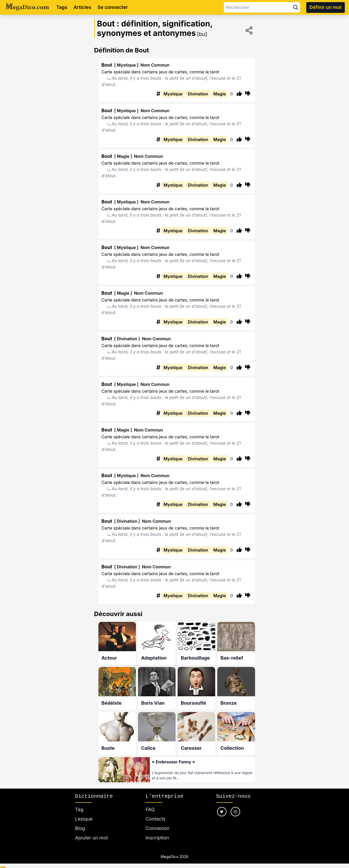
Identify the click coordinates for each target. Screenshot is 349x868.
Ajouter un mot (91, 836)
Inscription (157, 836)
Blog (80, 826)
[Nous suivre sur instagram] (235, 810)
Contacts (156, 817)
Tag (79, 807)
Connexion (158, 826)
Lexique (84, 817)
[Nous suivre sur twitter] (222, 810)
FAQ (150, 807)
